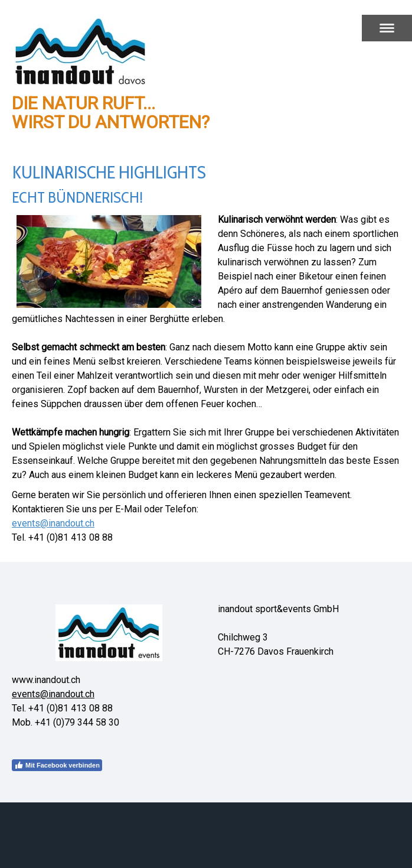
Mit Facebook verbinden (57, 765)
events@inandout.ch (53, 523)
